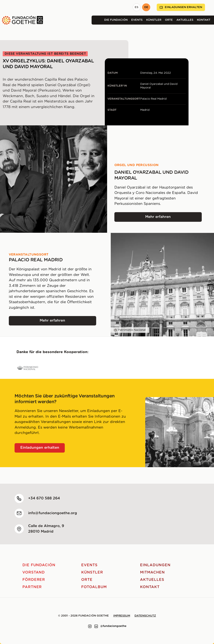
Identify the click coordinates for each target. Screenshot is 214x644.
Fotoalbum (94, 587)
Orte (169, 20)
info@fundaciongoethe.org (53, 513)
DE (146, 7)
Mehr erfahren (173, 218)
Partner (32, 587)
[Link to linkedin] (96, 626)
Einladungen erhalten (181, 7)
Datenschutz (145, 616)
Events (137, 20)
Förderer (34, 580)
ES (137, 7)
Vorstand (34, 572)
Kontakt (204, 20)
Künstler (154, 20)
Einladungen (155, 565)
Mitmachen (152, 572)
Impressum (122, 616)
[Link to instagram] (90, 626)
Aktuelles (185, 20)
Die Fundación (116, 20)
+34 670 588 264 (44, 498)
